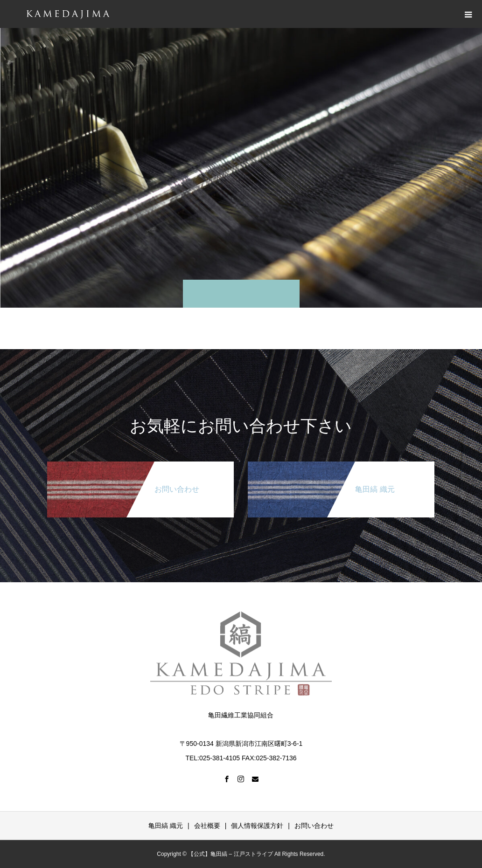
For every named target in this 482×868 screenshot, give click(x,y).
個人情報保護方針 (257, 826)
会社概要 (207, 826)
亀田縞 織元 (166, 826)
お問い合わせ (314, 826)
